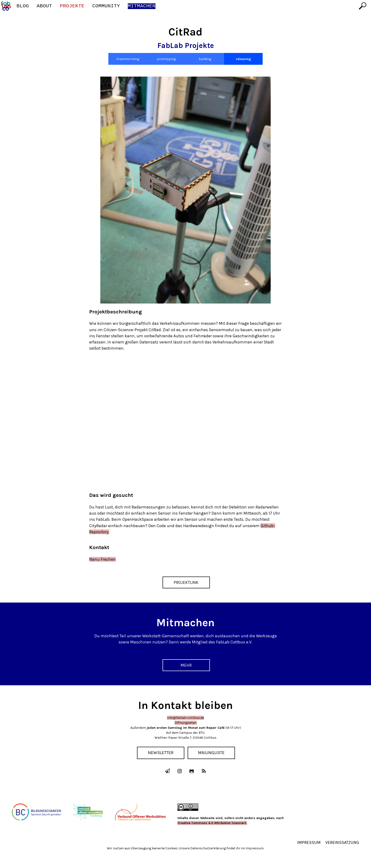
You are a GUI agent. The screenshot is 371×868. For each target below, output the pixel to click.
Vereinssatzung (342, 842)
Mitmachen (142, 6)
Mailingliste (212, 753)
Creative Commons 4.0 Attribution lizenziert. (212, 822)
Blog (23, 6)
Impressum (309, 842)
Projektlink (186, 582)
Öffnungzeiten (186, 723)
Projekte (72, 6)
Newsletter (161, 753)
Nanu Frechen (102, 559)
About (44, 6)
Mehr (186, 665)
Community (106, 6)
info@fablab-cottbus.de (185, 718)
